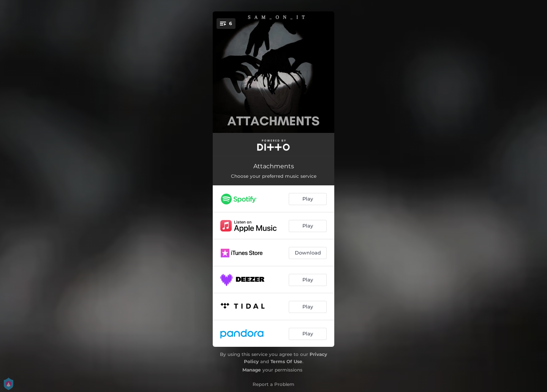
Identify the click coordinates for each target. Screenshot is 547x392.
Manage (252, 370)
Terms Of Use (286, 361)
